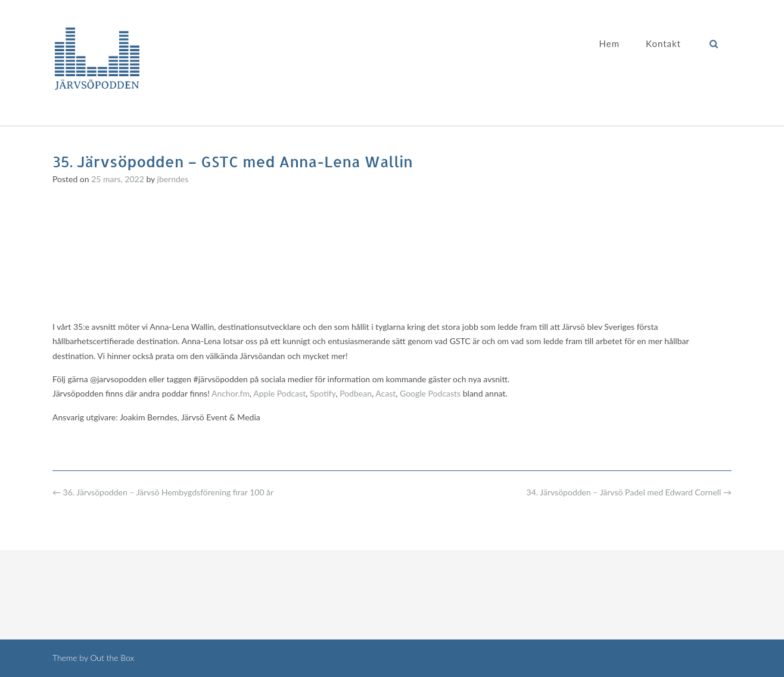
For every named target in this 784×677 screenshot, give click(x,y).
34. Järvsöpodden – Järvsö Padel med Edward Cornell (629, 492)
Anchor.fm (231, 393)
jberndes (173, 179)
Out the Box (112, 658)
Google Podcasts (430, 393)
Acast (385, 393)
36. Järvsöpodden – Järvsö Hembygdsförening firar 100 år (163, 492)
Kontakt (663, 43)
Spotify (323, 393)
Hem (609, 43)
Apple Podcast (279, 393)
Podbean (356, 393)
